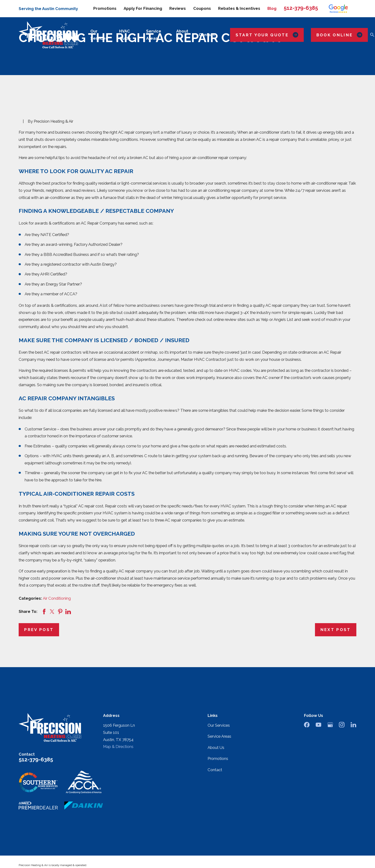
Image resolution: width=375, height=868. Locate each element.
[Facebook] (307, 725)
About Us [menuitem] (182, 35)
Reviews (178, 8)
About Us (216, 747)
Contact (215, 770)
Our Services (219, 725)
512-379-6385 (301, 8)
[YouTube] (318, 725)
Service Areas (219, 736)
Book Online (339, 35)
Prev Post (39, 630)
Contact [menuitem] (207, 35)
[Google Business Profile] (330, 725)
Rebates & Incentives (239, 8)
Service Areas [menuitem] (154, 35)
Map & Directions (118, 747)
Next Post (336, 630)
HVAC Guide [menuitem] (125, 35)
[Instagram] (342, 725)
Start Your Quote (267, 35)
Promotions (105, 8)
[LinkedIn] (353, 725)
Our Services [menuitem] (99, 35)
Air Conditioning (57, 598)
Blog (272, 8)
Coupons (202, 8)
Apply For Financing (143, 8)
